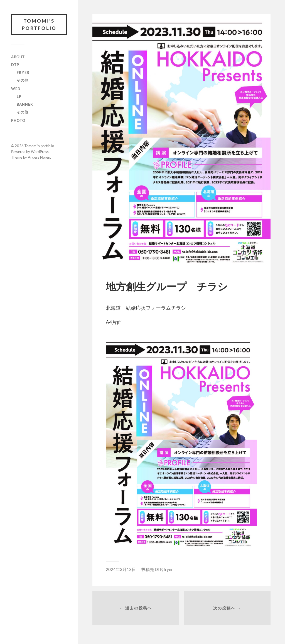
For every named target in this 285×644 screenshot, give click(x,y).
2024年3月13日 (121, 569)
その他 (23, 80)
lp (19, 96)
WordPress (40, 152)
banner (25, 104)
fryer (23, 72)
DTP (15, 65)
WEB (16, 89)
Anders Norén (39, 157)
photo (18, 120)
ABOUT (18, 57)
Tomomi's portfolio (39, 24)
